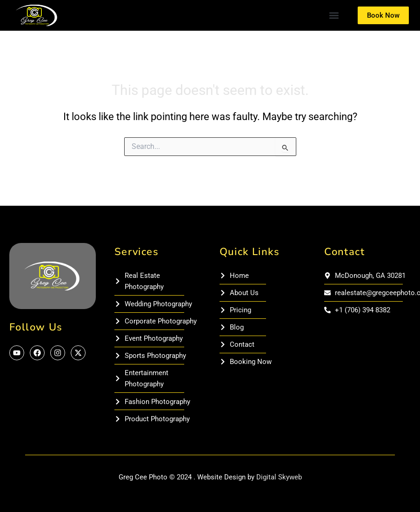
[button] (334, 16)
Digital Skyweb (279, 477)
